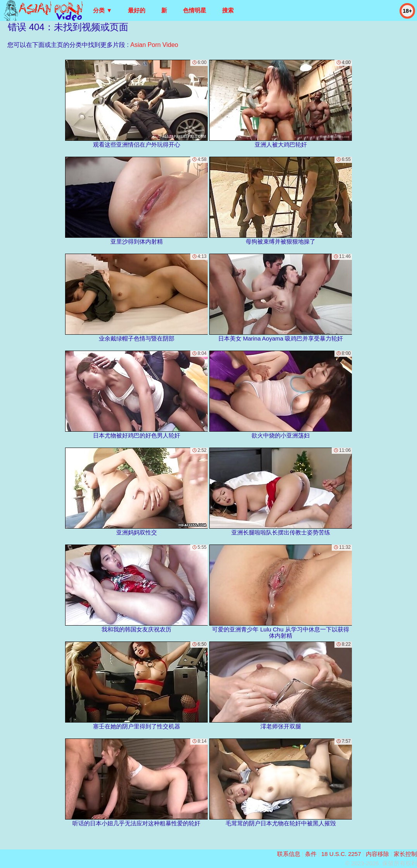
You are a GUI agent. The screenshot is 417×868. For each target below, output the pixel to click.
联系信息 (289, 854)
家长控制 (405, 854)
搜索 (228, 10)
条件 (311, 854)
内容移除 (377, 854)
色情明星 (195, 10)
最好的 (137, 10)
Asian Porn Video (154, 45)
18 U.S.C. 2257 (341, 854)
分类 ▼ (103, 10)
